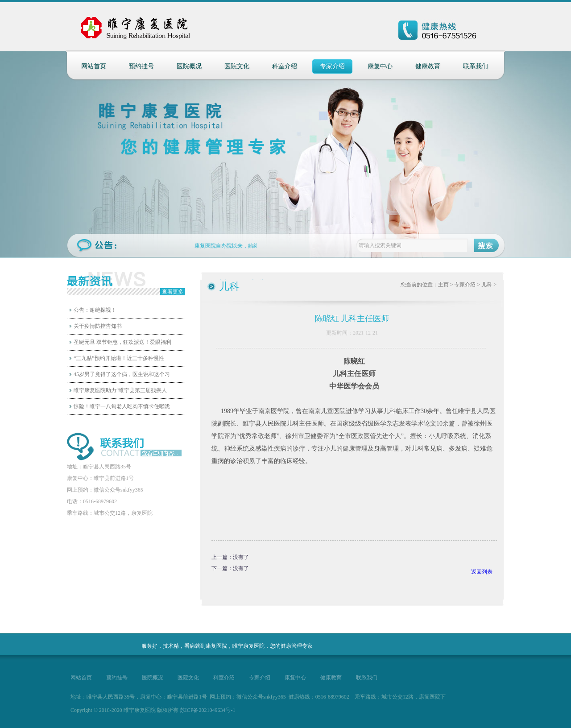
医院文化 (237, 66)
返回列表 (482, 572)
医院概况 (189, 66)
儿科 (487, 285)
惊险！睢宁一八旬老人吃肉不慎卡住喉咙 (122, 406)
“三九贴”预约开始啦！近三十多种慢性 (119, 358)
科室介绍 (285, 66)
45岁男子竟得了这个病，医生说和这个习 (122, 374)
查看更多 (173, 292)
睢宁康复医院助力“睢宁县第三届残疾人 (120, 390)
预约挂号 (141, 66)
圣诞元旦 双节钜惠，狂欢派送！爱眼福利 (122, 342)
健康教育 (428, 66)
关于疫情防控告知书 (98, 326)
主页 (443, 285)
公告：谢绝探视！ (95, 310)
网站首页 (94, 66)
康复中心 (380, 66)
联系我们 (476, 66)
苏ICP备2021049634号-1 (208, 710)
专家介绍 (332, 66)
